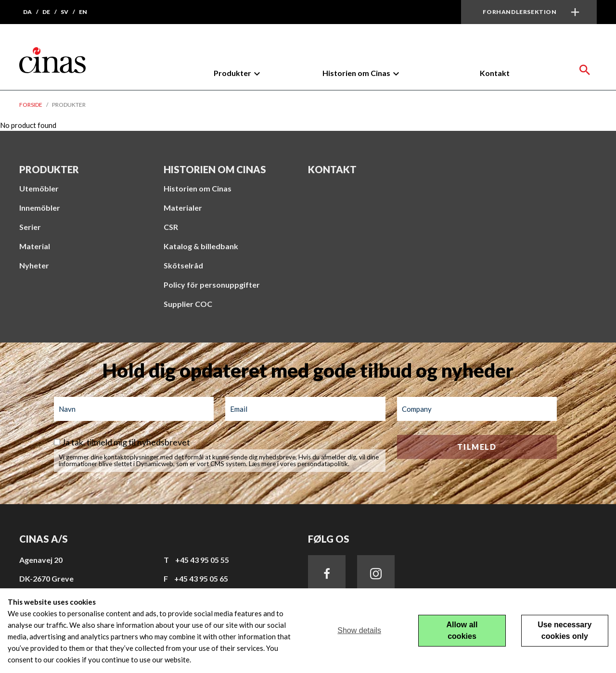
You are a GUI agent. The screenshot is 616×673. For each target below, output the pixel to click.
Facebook (327, 574)
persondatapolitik (323, 464)
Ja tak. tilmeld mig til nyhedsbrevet (126, 442)
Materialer (183, 208)
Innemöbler (40, 208)
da (27, 12)
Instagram (376, 574)
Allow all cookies (462, 630)
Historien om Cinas (356, 73)
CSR (171, 227)
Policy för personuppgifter (212, 285)
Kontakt (495, 73)
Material (35, 246)
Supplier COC (188, 304)
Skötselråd (183, 265)
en (83, 12)
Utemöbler (39, 188)
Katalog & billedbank (201, 246)
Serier (30, 227)
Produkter (232, 73)
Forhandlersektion (520, 12)
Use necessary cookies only (565, 630)
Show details (359, 630)
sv (64, 12)
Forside (31, 105)
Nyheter (34, 265)
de (46, 12)
